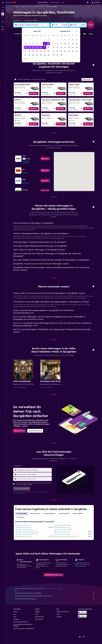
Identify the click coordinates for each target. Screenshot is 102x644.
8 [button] (45, 44)
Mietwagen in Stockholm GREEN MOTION (26, 534)
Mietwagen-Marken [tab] (35, 514)
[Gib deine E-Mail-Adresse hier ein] (34, 479)
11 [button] (29, 47)
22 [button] (45, 51)
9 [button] (48, 44)
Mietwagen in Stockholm (38, 7)
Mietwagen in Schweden (25, 7)
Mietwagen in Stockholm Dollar (23, 536)
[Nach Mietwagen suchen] (3, 14)
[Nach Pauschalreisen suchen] (3, 17)
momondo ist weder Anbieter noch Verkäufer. (55, 593)
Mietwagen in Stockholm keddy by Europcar (27, 532)
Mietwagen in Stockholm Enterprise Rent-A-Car (66, 536)
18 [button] (29, 51)
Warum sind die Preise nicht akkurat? (55, 599)
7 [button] (41, 44)
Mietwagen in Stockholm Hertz (23, 527)
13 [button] (37, 47)
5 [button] (33, 44)
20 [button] (37, 51)
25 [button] (29, 55)
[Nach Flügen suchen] (3, 7)
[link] (34, 93)
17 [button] (25, 51)
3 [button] (25, 44)
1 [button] (45, 40)
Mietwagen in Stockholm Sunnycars (63, 530)
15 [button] (45, 47)
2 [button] (48, 40)
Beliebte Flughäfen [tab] (78, 514)
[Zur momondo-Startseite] (11, 2)
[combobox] (18, 20)
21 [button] (41, 51)
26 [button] (33, 55)
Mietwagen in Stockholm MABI (62, 532)
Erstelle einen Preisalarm (81, 564)
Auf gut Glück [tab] (20, 517)
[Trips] (3, 22)
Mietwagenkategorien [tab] (49, 514)
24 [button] (25, 55)
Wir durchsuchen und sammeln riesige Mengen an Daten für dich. (55, 596)
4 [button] (29, 44)
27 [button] (37, 55)
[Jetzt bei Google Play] (82, 612)
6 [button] (37, 44)
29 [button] (45, 55)
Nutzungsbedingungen (41, 492)
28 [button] (41, 55)
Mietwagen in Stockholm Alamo (62, 534)
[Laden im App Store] (82, 616)
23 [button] (48, 51)
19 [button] (33, 51)
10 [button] (25, 47)
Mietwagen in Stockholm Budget (63, 525)
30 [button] (48, 55)
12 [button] (33, 47)
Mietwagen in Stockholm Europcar (24, 530)
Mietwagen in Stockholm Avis (23, 525)
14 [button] (41, 47)
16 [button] (48, 47)
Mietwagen (16, 7)
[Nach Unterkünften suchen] (3, 11)
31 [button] (25, 59)
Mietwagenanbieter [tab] (22, 514)
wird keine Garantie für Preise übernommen (53, 589)
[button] (3, 2)
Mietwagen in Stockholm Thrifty (62, 527)
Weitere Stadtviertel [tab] (64, 514)
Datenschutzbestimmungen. (19, 493)
